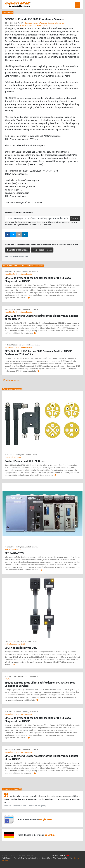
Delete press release (18, 250)
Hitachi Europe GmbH (13, 549)
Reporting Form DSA (65, 858)
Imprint (9, 858)
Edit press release (42, 250)
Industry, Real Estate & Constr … (26, 455)
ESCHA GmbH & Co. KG (13, 457)
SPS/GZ (7, 679)
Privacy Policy (19, 858)
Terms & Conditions (33, 858)
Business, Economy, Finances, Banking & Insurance (44, 23)
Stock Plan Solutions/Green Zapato (34, 26)
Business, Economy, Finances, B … (27, 272)
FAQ (3, 858)
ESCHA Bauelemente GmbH (15, 644)
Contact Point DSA (49, 858)
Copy (75, 218)
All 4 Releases (11, 380)
